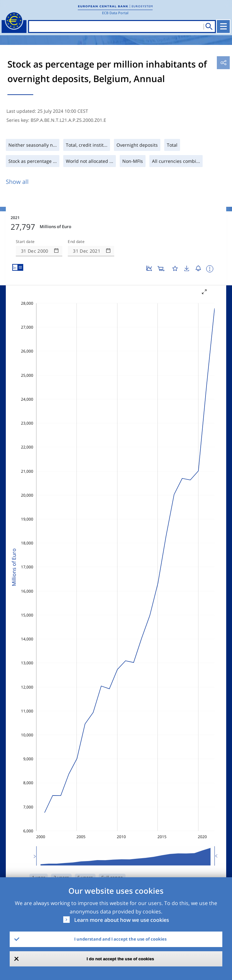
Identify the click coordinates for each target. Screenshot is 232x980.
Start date (25, 242)
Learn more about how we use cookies (122, 920)
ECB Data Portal (115, 13)
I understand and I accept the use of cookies (120, 939)
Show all (17, 182)
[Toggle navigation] (223, 26)
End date (76, 242)
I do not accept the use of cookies (121, 959)
